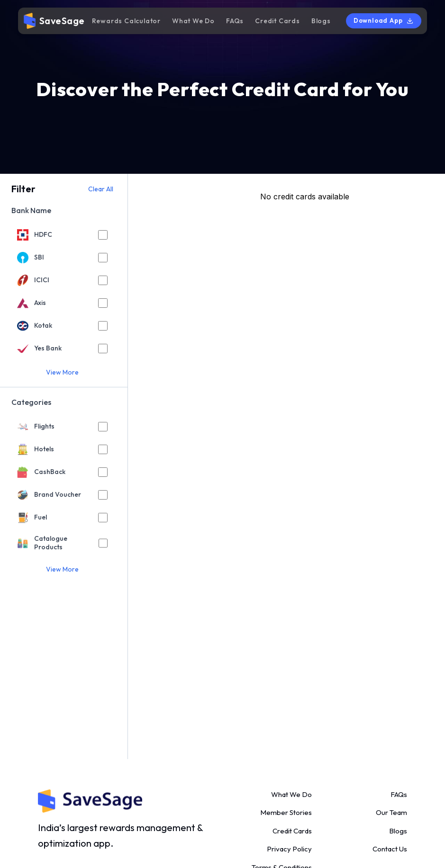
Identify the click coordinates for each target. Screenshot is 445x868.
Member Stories (286, 812)
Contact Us (390, 849)
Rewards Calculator (126, 21)
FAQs (235, 21)
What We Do (193, 21)
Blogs (321, 21)
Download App (384, 21)
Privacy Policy (289, 849)
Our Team (391, 812)
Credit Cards (277, 21)
